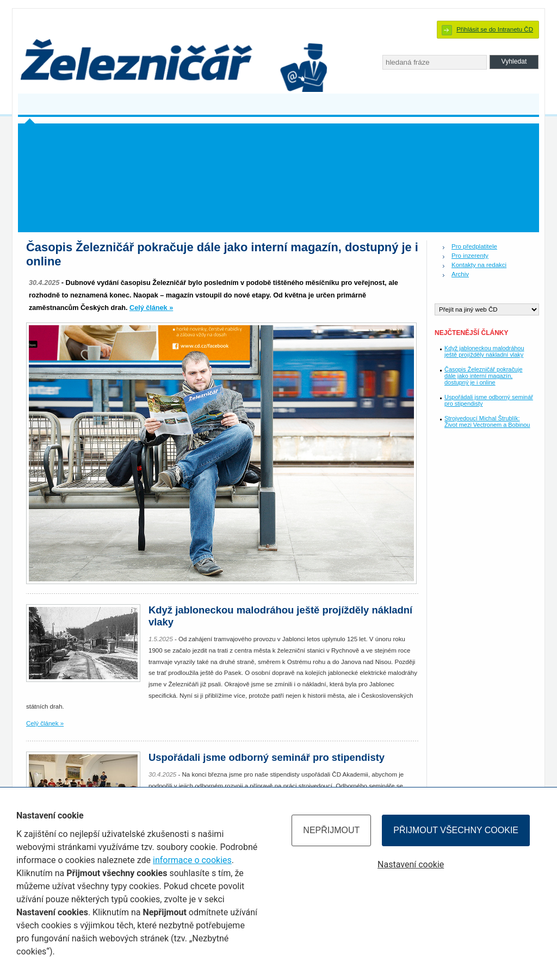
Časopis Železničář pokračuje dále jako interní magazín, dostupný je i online (483, 376)
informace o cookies (192, 860)
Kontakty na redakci (479, 265)
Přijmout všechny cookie (456, 830)
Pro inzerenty (470, 256)
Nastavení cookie (411, 864)
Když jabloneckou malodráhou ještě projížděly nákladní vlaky (484, 351)
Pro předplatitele (474, 246)
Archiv (460, 274)
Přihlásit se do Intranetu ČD (495, 29)
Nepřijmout (331, 830)
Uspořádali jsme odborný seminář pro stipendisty (267, 757)
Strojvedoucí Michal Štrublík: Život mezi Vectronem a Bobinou (487, 421)
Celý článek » (151, 308)
